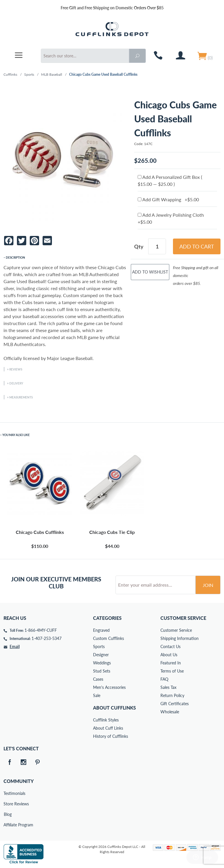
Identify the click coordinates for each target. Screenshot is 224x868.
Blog (8, 814)
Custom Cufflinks (108, 638)
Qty (139, 246)
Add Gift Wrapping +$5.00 (168, 199)
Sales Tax (168, 687)
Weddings (102, 663)
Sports (29, 74)
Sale (97, 695)
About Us (169, 655)
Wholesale (170, 712)
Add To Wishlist (150, 272)
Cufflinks (10, 74)
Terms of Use (172, 671)
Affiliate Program (8, 825)
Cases (98, 679)
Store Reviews (8, 804)
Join (208, 585)
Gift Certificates (175, 704)
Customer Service (176, 630)
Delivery (16, 383)
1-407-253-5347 (47, 638)
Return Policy (172, 695)
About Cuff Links (108, 728)
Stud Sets (102, 671)
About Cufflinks (114, 708)
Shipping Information (180, 638)
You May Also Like (16, 435)
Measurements (21, 397)
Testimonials (8, 793)
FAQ (164, 679)
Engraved (101, 630)
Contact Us (170, 646)
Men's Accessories (109, 687)
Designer (101, 655)
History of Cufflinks (111, 736)
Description (15, 257)
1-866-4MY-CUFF (41, 630)
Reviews (16, 369)
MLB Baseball (52, 74)
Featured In (171, 663)
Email (15, 646)
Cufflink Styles (106, 720)
